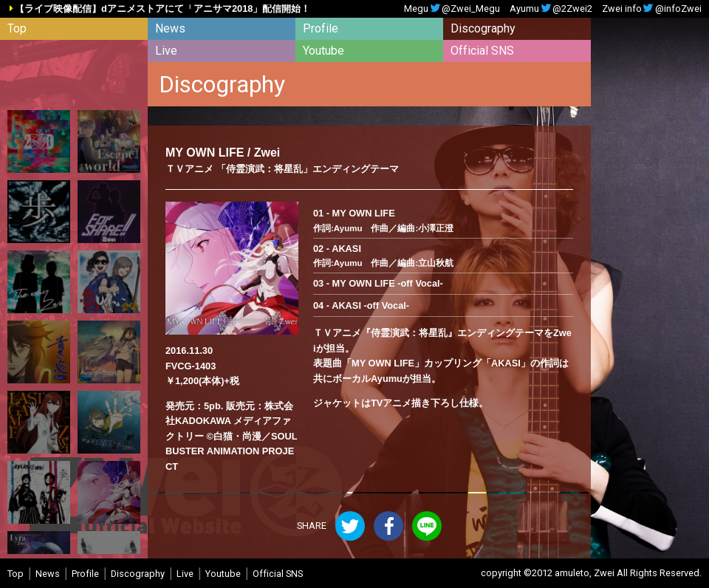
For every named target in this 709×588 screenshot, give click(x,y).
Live (166, 51)
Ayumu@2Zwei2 (551, 9)
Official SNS (482, 51)
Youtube (323, 51)
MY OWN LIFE (205, 153)
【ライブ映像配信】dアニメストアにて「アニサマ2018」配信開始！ (162, 9)
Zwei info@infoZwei (652, 9)
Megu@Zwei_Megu (452, 9)
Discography (483, 28)
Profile (321, 28)
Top (17, 28)
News (170, 28)
